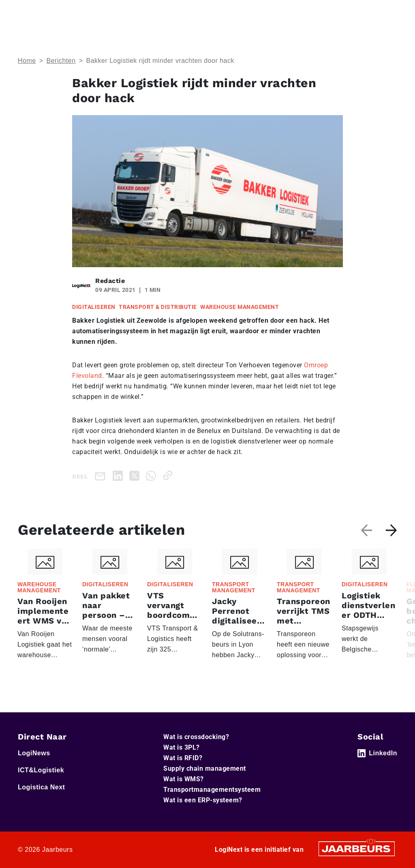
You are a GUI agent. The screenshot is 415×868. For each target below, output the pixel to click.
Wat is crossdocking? (196, 737)
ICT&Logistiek (41, 770)
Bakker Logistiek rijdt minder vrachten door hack (160, 61)
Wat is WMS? (184, 779)
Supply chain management (205, 768)
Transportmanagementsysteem (212, 790)
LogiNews (34, 753)
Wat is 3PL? (182, 747)
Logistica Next (41, 787)
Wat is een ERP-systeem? (203, 800)
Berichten (61, 61)
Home (27, 61)
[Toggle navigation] (389, 12)
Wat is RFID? (183, 758)
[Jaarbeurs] (357, 848)
